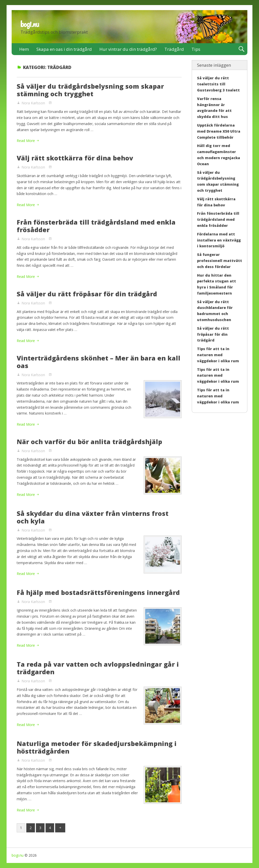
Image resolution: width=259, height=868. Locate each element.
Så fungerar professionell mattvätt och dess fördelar (220, 261)
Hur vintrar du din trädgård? (128, 49)
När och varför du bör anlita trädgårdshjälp (89, 442)
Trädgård (174, 49)
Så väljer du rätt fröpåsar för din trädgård (87, 294)
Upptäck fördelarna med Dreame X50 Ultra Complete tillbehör (219, 131)
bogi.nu (30, 24)
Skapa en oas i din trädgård (64, 49)
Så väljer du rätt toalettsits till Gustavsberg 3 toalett (218, 84)
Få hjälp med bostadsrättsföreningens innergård (98, 592)
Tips (196, 49)
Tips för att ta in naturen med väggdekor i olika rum (218, 355)
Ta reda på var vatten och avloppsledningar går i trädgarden (98, 668)
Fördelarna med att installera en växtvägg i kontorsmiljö (219, 240)
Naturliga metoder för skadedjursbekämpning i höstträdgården (97, 747)
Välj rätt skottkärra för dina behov (75, 158)
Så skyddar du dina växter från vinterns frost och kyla (93, 517)
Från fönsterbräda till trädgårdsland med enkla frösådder (96, 226)
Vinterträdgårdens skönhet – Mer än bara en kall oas (99, 362)
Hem (24, 49)
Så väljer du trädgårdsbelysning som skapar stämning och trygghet (90, 90)
